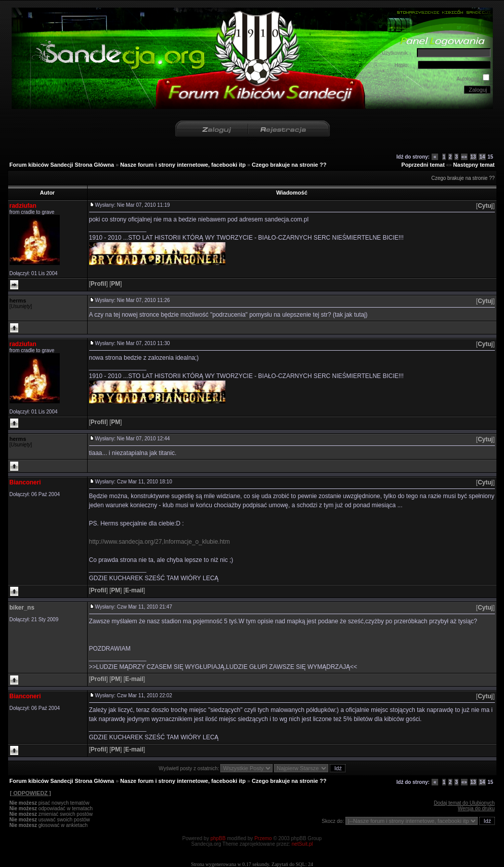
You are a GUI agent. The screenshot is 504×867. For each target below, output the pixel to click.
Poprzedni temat (423, 165)
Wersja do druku (476, 808)
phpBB (218, 838)
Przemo (263, 838)
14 (482, 157)
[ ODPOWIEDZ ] (30, 793)
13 (473, 157)
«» (464, 157)
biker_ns (22, 608)
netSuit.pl (302, 844)
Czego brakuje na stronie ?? (289, 165)
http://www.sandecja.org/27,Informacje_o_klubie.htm (160, 542)
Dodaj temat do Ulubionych (464, 803)
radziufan (23, 206)
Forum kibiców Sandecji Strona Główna (62, 165)
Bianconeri (25, 482)
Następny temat (474, 165)
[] (486, 206)
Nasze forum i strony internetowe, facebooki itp (183, 165)
